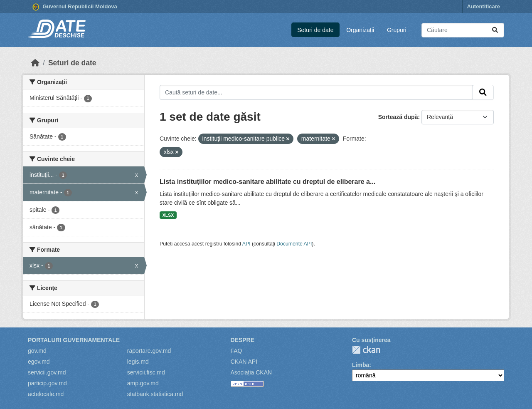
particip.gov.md (47, 383)
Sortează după (398, 117)
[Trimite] (495, 30)
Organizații (360, 30)
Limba (361, 365)
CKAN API (244, 362)
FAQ (236, 351)
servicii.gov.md (47, 372)
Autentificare (484, 6)
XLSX (168, 215)
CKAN (366, 350)
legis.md (138, 362)
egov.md (39, 362)
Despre (243, 340)
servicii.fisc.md (146, 372)
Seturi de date (315, 30)
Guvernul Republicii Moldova (75, 7)
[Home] (35, 63)
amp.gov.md (143, 383)
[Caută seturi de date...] (463, 30)
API (246, 244)
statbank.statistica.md (155, 394)
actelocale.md (46, 394)
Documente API (294, 244)
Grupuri (397, 30)
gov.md (37, 351)
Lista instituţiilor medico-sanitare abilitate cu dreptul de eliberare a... (267, 182)
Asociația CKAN (251, 372)
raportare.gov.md (149, 351)
